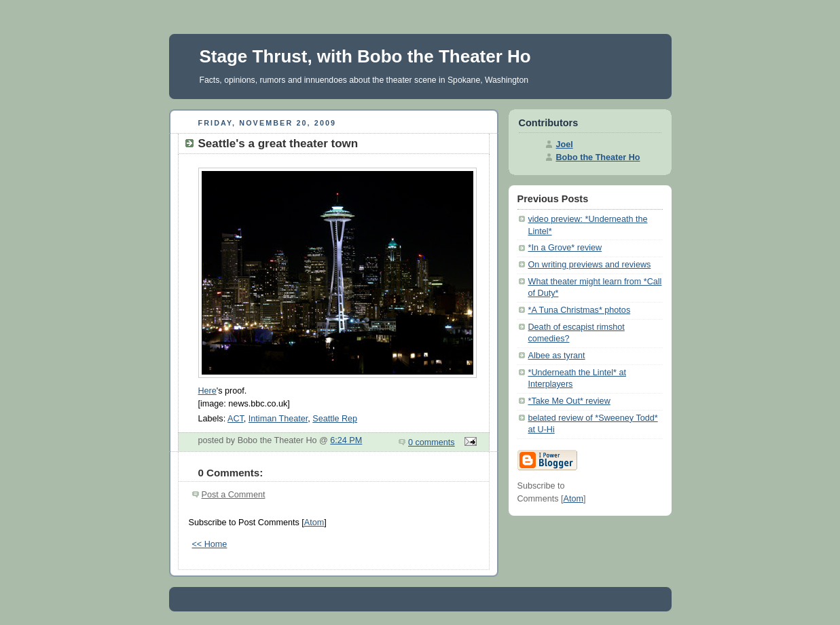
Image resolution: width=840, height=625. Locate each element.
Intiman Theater (278, 419)
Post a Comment (234, 495)
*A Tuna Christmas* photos (580, 310)
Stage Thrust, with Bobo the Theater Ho (365, 56)
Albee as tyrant (557, 356)
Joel (565, 145)
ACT (236, 419)
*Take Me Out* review (569, 401)
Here (207, 391)
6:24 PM (346, 440)
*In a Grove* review (565, 248)
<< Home (210, 544)
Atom (314, 523)
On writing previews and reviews (590, 265)
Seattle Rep (335, 419)
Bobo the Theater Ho (598, 157)
